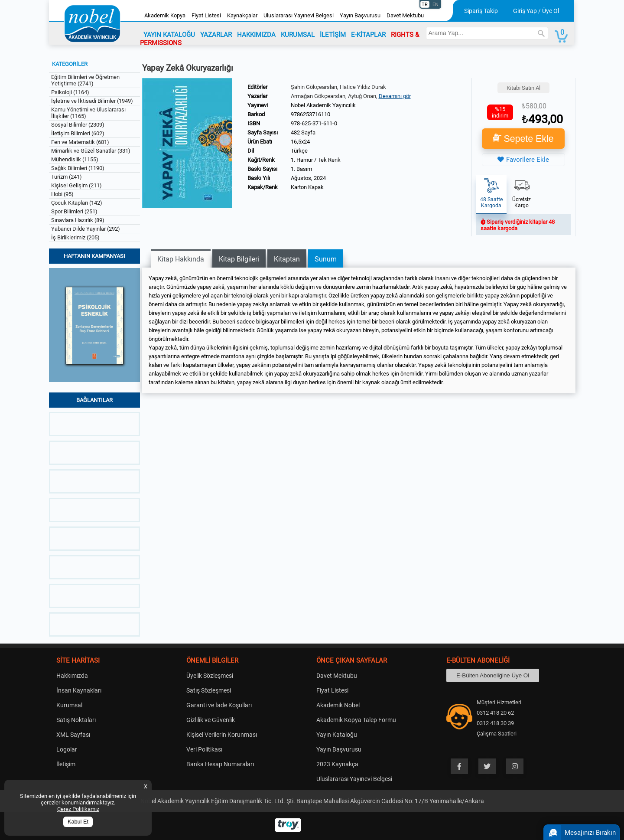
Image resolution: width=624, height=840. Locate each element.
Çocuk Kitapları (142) (77, 203)
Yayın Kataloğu (337, 735)
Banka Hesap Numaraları (220, 764)
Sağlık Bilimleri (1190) (78, 168)
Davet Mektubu (405, 15)
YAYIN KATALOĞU (169, 35)
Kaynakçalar (242, 15)
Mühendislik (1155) (75, 159)
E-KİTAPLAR (368, 35)
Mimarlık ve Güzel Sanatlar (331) (91, 151)
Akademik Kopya (165, 15)
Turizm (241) (67, 177)
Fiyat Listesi (206, 15)
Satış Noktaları (76, 720)
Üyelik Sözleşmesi (210, 676)
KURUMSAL (298, 35)
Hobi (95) (62, 194)
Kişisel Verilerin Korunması (222, 735)
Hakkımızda (72, 676)
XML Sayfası (73, 735)
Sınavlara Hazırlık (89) (78, 220)
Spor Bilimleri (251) (74, 211)
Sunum (326, 259)
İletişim (66, 764)
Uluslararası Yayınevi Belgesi (299, 15)
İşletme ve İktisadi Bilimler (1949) (92, 101)
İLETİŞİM (333, 35)
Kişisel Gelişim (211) (76, 185)
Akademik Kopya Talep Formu (356, 720)
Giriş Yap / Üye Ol (536, 11)
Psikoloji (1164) (70, 92)
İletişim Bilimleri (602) (78, 133)
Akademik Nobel (338, 705)
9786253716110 (310, 114)
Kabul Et (78, 822)
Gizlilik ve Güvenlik (211, 720)
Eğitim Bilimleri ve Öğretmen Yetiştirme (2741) (85, 80)
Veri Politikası (204, 749)
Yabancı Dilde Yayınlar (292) (86, 229)
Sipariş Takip (481, 11)
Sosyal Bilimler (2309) (78, 125)
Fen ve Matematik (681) (80, 142)
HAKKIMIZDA (256, 35)
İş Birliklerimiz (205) (75, 237)
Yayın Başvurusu (360, 15)
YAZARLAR (216, 35)
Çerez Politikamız (78, 809)
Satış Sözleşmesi (209, 690)
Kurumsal (69, 705)
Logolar (67, 749)
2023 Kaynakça (337, 764)
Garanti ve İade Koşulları (219, 705)
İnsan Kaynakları (79, 690)
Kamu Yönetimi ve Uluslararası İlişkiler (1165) (88, 113)
